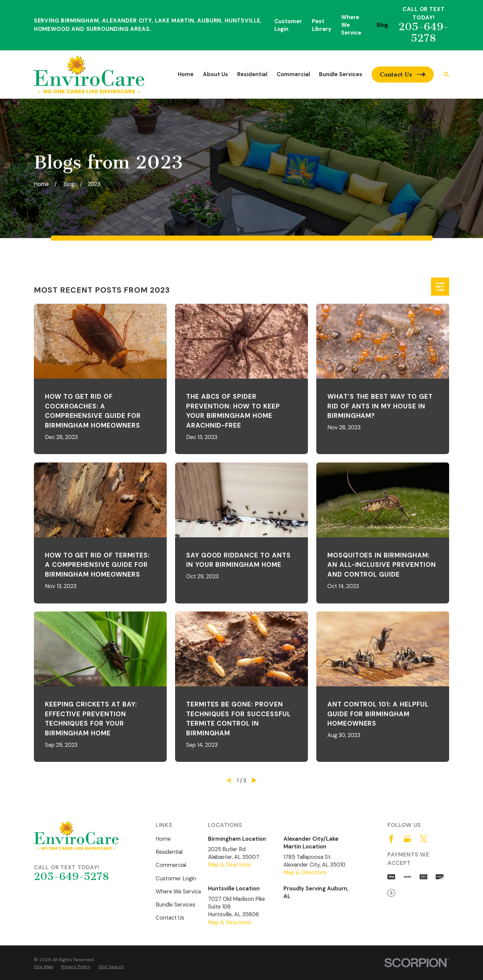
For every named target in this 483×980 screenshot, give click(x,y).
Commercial (171, 865)
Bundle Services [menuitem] (341, 74)
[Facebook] (391, 839)
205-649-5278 (423, 32)
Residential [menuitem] (252, 74)
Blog (382, 25)
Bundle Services (175, 905)
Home (163, 839)
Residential (169, 852)
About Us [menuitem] (216, 74)
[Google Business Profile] (407, 839)
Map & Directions (230, 865)
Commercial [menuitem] (293, 74)
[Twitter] (423, 839)
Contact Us (170, 918)
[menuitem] (44, 967)
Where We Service (178, 892)
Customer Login (176, 878)
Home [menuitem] (186, 74)
